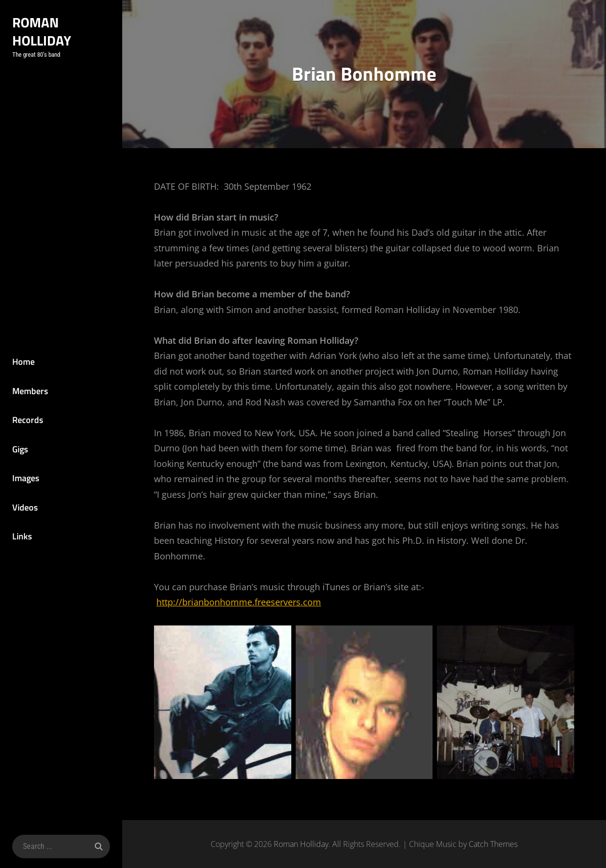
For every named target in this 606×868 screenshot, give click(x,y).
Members (30, 391)
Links (22, 536)
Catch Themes (493, 844)
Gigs (20, 449)
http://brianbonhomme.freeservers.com (239, 602)
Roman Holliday (42, 31)
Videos (25, 507)
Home (23, 362)
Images (26, 478)
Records (28, 420)
